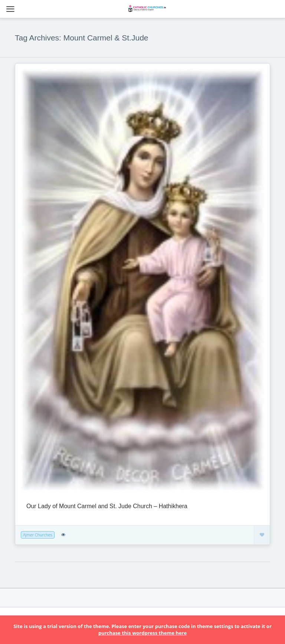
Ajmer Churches (38, 535)
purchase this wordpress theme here (142, 633)
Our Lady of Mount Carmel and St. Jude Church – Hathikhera (107, 506)
